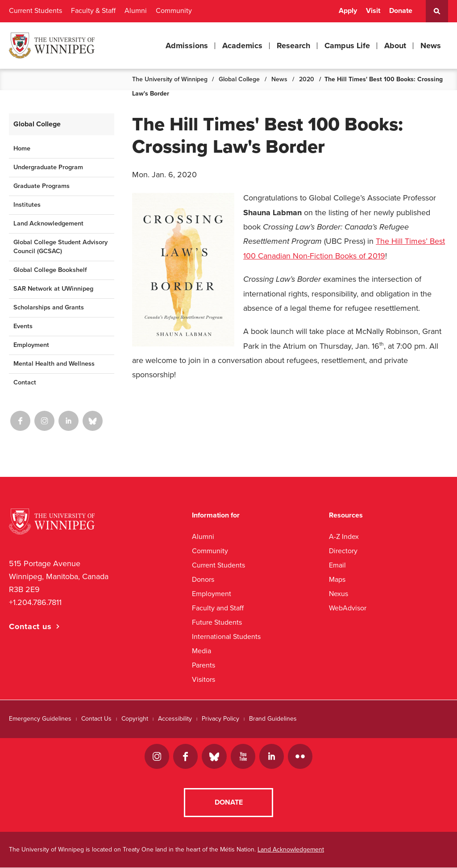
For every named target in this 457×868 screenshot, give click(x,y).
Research (293, 46)
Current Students (35, 11)
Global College (239, 79)
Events (23, 326)
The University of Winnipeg (170, 79)
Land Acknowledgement (48, 223)
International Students (226, 636)
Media (201, 651)
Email (337, 565)
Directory (343, 551)
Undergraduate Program (48, 167)
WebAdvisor (348, 608)
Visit (373, 11)
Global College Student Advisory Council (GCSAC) (60, 247)
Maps (337, 579)
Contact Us (96, 719)
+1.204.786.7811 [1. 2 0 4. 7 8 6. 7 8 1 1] (35, 602)
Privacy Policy (220, 719)
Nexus (339, 594)
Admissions (187, 46)
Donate (401, 11)
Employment (31, 345)
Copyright (135, 719)
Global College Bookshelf (50, 270)
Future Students (217, 622)
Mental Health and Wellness (54, 364)
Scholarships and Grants (49, 307)
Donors (203, 579)
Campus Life (347, 46)
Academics (242, 46)
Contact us (30, 626)
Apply (348, 11)
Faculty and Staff (218, 608)
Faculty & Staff (93, 11)
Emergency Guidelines (40, 719)
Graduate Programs (42, 186)
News (431, 46)
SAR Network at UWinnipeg (53, 289)
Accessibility (175, 719)
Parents (204, 665)
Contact (25, 382)
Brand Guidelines (273, 719)
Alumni (136, 11)
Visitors (204, 679)
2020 (307, 79)
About (395, 46)
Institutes (27, 205)
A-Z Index (344, 536)
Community (174, 11)
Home (22, 148)
